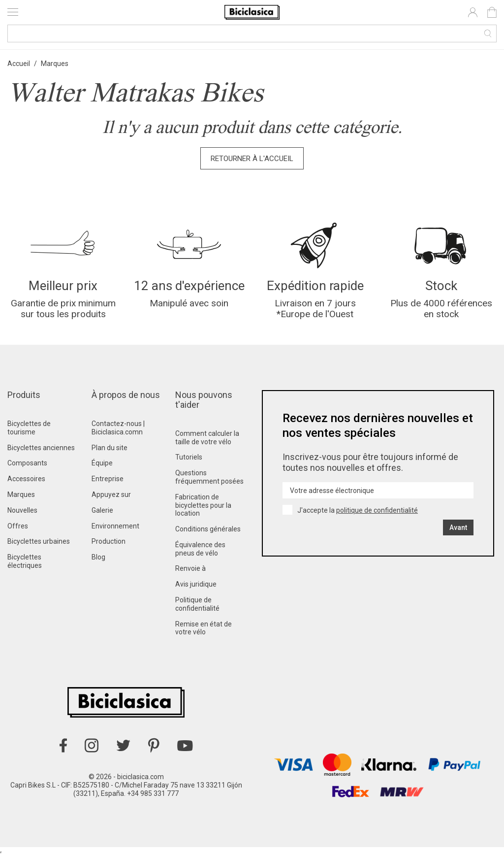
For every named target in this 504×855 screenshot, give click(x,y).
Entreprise (108, 479)
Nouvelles (22, 510)
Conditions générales (208, 529)
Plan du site (110, 448)
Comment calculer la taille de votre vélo (207, 438)
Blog (98, 557)
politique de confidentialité (377, 510)
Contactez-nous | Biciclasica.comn (118, 428)
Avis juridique (196, 584)
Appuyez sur (111, 494)
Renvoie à (190, 568)
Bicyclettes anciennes (41, 448)
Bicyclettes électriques (25, 561)
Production (109, 541)
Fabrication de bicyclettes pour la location (203, 505)
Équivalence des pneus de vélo (200, 549)
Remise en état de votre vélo (204, 628)
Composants (27, 463)
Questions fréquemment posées (209, 477)
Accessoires (26, 479)
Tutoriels (189, 457)
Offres (18, 526)
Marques (21, 494)
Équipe (102, 463)
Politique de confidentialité (197, 604)
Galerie (102, 510)
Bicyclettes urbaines (39, 541)
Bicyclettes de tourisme (29, 428)
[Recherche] (252, 33)
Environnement (115, 526)
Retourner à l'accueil (252, 159)
